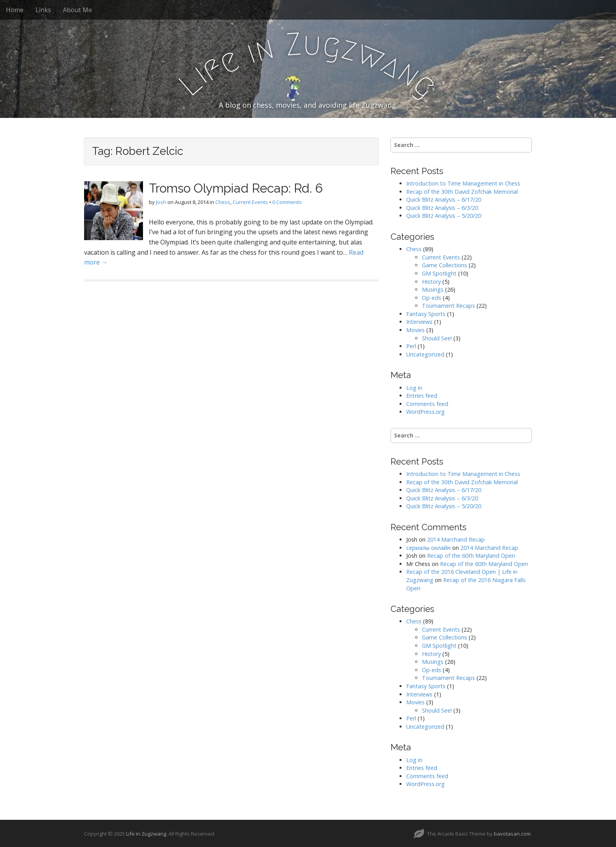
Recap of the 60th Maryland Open (471, 556)
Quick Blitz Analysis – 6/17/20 (444, 199)
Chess (223, 202)
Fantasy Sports (426, 314)
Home (15, 10)
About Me (77, 10)
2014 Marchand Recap (456, 539)
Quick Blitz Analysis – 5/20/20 (444, 216)
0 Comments (287, 202)
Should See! (437, 338)
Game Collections (445, 265)
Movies (415, 330)
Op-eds (432, 298)
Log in (414, 388)
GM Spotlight (439, 273)
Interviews (419, 322)
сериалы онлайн (428, 548)
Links (43, 10)
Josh (161, 202)
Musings (433, 289)
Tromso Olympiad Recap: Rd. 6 (236, 188)
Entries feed (422, 396)
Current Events (250, 202)
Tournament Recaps (448, 306)
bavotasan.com (512, 834)
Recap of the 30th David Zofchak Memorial (462, 192)
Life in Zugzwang (146, 834)
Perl (411, 346)
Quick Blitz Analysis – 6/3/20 (442, 208)
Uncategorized (425, 354)
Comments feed (427, 404)
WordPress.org (425, 412)
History (431, 282)
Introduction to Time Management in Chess (463, 183)
